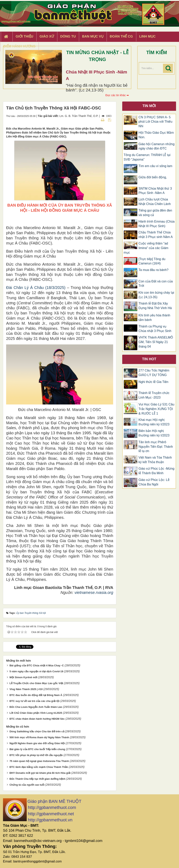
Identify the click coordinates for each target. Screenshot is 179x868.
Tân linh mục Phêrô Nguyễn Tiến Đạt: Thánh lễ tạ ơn (156, 447)
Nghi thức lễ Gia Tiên (153, 382)
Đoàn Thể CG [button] (121, 36)
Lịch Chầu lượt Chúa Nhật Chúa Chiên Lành (155, 202)
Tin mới (149, 106)
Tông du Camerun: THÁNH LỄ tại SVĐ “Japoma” (147, 157)
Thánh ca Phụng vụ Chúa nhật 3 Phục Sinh (155, 329)
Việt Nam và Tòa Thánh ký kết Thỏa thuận (155, 460)
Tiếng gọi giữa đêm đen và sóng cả (155, 213)
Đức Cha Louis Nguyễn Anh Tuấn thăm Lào (36, 707)
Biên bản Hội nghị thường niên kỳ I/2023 (154, 433)
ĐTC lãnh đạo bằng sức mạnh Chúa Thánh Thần (39, 767)
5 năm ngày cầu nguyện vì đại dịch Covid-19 (36, 671)
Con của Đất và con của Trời (156, 284)
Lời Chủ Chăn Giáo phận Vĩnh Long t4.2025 (36, 713)
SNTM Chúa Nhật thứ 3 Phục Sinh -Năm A (155, 191)
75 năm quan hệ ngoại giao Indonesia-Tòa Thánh (39, 761)
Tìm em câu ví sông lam (155, 166)
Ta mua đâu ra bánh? (153, 270)
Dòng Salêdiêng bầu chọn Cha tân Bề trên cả (37, 731)
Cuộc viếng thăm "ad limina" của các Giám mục (146, 248)
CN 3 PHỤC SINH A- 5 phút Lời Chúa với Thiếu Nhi (155, 122)
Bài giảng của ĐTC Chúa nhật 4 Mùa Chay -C (37, 665)
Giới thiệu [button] (24, 36)
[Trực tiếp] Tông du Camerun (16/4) (152, 261)
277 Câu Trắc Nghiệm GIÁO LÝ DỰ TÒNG (154, 373)
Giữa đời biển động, (153, 177)
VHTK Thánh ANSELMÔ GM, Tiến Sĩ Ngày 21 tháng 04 (156, 342)
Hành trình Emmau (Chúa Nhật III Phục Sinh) (156, 224)
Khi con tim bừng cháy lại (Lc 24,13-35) (156, 295)
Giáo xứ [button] (47, 36)
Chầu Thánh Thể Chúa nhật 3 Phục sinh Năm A (156, 235)
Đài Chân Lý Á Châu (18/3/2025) (36, 288)
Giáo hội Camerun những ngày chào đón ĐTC (156, 146)
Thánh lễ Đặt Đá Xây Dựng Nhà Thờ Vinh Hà (155, 306)
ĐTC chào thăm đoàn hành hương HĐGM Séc (37, 719)
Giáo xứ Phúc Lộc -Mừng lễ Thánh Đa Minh (156, 471)
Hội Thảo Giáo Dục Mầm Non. (156, 135)
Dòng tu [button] (68, 36)
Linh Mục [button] (147, 36)
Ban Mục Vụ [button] (93, 36)
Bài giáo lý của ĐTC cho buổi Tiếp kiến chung (37, 749)
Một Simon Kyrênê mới (23, 677)
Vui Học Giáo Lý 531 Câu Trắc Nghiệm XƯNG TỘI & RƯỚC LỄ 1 (156, 409)
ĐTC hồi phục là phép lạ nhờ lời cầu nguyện (36, 755)
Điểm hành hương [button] (19, 46)
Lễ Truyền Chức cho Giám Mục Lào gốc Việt (36, 683)
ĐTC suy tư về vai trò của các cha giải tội (35, 701)
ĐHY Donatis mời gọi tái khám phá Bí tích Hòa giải (40, 773)
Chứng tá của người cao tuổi (27, 785)
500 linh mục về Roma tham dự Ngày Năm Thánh (39, 737)
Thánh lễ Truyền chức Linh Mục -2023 (154, 395)
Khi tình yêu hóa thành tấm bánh (154, 318)
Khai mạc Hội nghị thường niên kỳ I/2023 (154, 422)
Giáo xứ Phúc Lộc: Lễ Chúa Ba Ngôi (154, 482)
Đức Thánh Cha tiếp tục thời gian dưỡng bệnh (37, 779)
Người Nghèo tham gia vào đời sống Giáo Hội (37, 743)
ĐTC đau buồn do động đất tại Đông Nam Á (36, 695)
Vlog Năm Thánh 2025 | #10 (26, 689)
